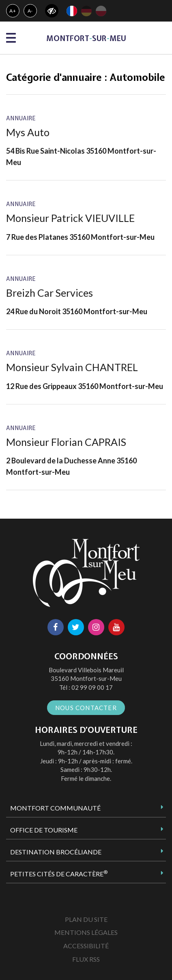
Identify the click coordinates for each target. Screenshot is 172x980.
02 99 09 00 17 (92, 687)
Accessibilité (86, 946)
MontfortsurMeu (86, 38)
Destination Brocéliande (56, 852)
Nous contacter (86, 708)
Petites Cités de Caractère (59, 874)
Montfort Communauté (55, 808)
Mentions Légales (86, 932)
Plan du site (86, 919)
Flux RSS (86, 959)
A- (30, 11)
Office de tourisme (44, 830)
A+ (13, 11)
